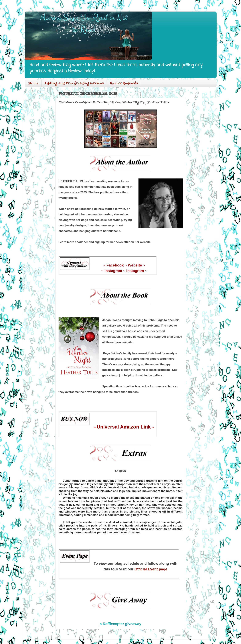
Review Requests (124, 83)
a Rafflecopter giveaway (121, 624)
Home (33, 83)
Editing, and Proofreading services (74, 83)
